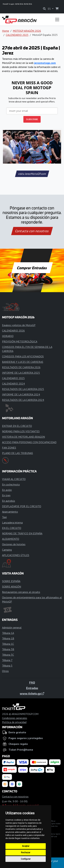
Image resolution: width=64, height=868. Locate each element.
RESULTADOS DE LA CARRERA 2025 (23, 389)
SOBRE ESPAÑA (11, 581)
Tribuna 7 (7, 660)
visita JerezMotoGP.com (32, 174)
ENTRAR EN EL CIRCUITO (17, 426)
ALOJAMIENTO (11, 539)
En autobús (9, 501)
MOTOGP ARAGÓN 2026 (27, 31)
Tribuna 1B (8, 638)
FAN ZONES (9, 448)
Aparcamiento (10, 512)
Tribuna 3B (8, 649)
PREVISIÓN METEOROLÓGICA (20, 341)
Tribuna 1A (8, 633)
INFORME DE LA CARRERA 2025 (21, 373)
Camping (7, 550)
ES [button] (50, 9)
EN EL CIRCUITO (12, 528)
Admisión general (12, 627)
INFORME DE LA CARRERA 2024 (21, 394)
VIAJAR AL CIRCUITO (14, 479)
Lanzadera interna (12, 522)
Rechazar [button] (26, 853)
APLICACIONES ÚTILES (16, 555)
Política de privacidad (14, 722)
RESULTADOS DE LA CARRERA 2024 (23, 400)
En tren (6, 495)
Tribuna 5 (7, 666)
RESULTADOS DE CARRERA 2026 (21, 367)
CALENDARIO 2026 (13, 331)
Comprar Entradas (32, 268)
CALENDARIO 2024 (13, 384)
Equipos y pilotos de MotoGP (19, 325)
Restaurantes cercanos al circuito (21, 592)
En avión (7, 490)
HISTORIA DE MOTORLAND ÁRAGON (23, 437)
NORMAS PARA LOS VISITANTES (21, 431)
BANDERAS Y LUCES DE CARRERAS (23, 362)
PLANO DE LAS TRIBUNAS (17, 453)
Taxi (4, 517)
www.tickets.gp (32, 693)
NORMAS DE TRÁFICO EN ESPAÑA (22, 533)
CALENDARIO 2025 (17, 35)
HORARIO (8, 336)
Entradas (32, 688)
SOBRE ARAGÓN (12, 587)
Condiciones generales (15, 718)
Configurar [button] (26, 859)
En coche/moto (11, 484)
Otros (5, 671)
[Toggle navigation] (57, 20)
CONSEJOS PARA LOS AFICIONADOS (23, 356)
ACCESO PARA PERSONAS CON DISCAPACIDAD (29, 442)
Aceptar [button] (26, 846)
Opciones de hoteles (14, 544)
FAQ (32, 683)
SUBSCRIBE (32, 119)
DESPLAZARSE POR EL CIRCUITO (22, 506)
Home (6, 31)
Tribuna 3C (8, 655)
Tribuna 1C (8, 644)
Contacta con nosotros (32, 231)
